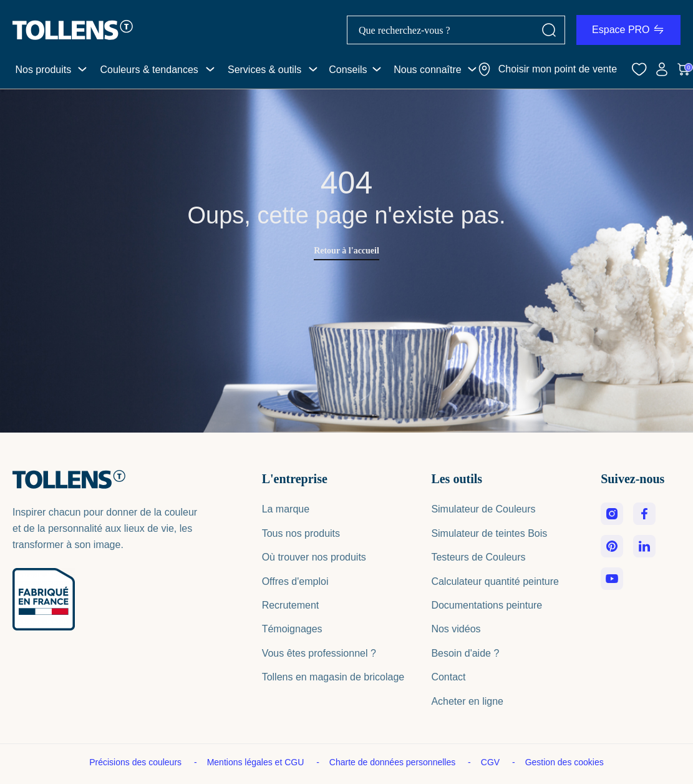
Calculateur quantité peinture (495, 581)
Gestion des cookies (565, 762)
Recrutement (291, 605)
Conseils (348, 70)
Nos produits (43, 70)
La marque (286, 509)
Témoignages (292, 629)
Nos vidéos (456, 629)
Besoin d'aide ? (465, 653)
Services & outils (264, 70)
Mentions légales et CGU (257, 762)
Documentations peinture (487, 605)
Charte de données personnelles (394, 762)
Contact (448, 677)
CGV (492, 762)
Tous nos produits (301, 533)
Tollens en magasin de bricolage (333, 677)
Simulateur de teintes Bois (489, 533)
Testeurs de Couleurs (478, 557)
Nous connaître (428, 70)
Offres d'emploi (295, 581)
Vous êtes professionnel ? (319, 653)
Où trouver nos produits (314, 557)
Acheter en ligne (467, 701)
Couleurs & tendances (149, 70)
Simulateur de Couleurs (483, 509)
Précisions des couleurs (137, 762)
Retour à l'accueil (346, 251)
